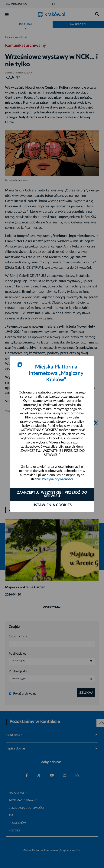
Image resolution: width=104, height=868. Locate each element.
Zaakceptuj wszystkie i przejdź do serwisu (52, 494)
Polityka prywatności (57, 479)
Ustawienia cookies (52, 505)
